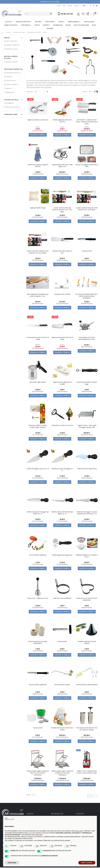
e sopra (12, 49)
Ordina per (30, 92)
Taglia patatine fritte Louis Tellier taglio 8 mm (62, 166)
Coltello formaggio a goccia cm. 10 (38, 469)
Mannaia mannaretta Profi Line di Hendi (62, 339)
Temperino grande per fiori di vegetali (87, 643)
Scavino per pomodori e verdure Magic (87, 383)
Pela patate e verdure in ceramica (62, 426)
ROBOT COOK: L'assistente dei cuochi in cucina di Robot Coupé (87, 772)
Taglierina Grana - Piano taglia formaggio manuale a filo (87, 427)
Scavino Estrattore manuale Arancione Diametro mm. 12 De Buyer (62, 210)
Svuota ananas (62, 642)
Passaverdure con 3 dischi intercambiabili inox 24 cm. (87, 339)
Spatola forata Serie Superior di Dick (62, 252)
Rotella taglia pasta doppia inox (62, 555)
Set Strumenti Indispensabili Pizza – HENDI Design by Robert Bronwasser (87, 296)
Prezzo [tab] (13, 38)
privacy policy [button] (79, 831)
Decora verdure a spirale (62, 685)
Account (76, 6)
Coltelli (9, 77)
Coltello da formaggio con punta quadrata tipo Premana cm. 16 (87, 513)
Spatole (9, 88)
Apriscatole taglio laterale (38, 382)
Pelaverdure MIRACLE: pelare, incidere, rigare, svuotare (38, 427)
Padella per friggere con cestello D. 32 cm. (87, 556)
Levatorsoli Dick (87, 251)
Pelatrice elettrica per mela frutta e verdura (62, 729)
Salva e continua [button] (87, 863)
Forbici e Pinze (11, 80)
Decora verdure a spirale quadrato (87, 685)
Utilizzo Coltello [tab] (13, 100)
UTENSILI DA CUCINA (19, 32)
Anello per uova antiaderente (62, 599)
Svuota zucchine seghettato (38, 685)
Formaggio (9, 103)
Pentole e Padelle (12, 84)
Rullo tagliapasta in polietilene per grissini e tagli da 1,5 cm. (38, 295)
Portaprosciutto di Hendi (62, 294)
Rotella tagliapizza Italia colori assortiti (62, 121)
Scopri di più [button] (12, 863)
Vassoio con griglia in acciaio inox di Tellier (87, 166)
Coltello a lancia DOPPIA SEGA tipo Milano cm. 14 (62, 513)
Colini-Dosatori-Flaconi (13, 73)
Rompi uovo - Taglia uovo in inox (38, 599)
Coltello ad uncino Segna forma (87, 469)
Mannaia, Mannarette (13, 107)
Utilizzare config (11, 62)
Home (3, 32)
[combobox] (38, 14)
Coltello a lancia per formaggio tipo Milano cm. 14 (38, 513)
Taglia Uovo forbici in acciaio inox (38, 120)
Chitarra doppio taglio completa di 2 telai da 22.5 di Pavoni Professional (62, 773)
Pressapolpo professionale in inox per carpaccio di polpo (87, 729)
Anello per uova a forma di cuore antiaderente (87, 599)
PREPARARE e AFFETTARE (34, 32)
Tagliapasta (10, 92)
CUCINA (8, 32)
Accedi (59, 6)
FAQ (64, 6)
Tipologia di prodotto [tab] (13, 69)
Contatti (70, 6)
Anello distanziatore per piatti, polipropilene (38, 643)
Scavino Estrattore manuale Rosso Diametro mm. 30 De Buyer (38, 252)
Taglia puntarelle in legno (38, 208)
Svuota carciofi (38, 728)
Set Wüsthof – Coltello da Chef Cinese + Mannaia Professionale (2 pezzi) (87, 122)
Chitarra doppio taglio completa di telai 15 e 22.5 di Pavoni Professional (38, 773)
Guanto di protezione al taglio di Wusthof (38, 166)
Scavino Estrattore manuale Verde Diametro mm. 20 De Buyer (87, 209)
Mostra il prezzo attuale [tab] (13, 57)
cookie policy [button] (39, 835)
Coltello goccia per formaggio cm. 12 (62, 470)
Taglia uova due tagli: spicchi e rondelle (62, 383)
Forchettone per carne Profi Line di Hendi (38, 339)
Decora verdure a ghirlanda (38, 555)
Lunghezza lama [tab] (13, 114)
